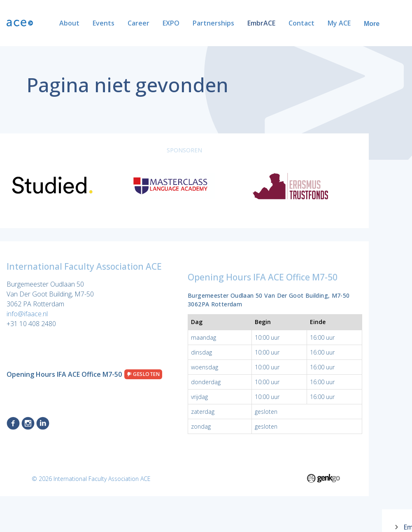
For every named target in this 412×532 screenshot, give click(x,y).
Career (112, 23)
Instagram (28, 423)
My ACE (313, 23)
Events (77, 23)
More (394, 24)
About (43, 23)
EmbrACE (235, 23)
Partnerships (187, 23)
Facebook (13, 423)
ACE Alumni (355, 23)
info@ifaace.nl (27, 314)
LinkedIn (43, 423)
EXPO (145, 23)
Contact (275, 23)
